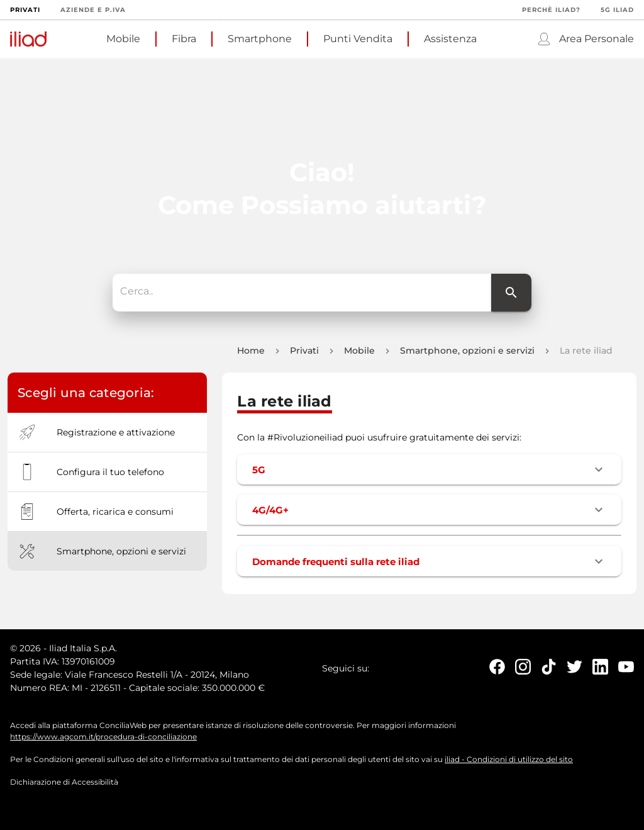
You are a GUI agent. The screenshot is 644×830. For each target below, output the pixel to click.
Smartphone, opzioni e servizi (467, 354)
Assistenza (450, 39)
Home (251, 354)
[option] (107, 436)
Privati (25, 10)
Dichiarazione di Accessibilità (64, 786)
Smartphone (260, 39)
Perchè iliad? (551, 10)
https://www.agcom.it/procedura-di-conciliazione (103, 740)
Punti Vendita (358, 39)
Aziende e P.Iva (93, 10)
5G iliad (617, 10)
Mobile (123, 39)
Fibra (184, 39)
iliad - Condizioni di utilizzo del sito (509, 763)
